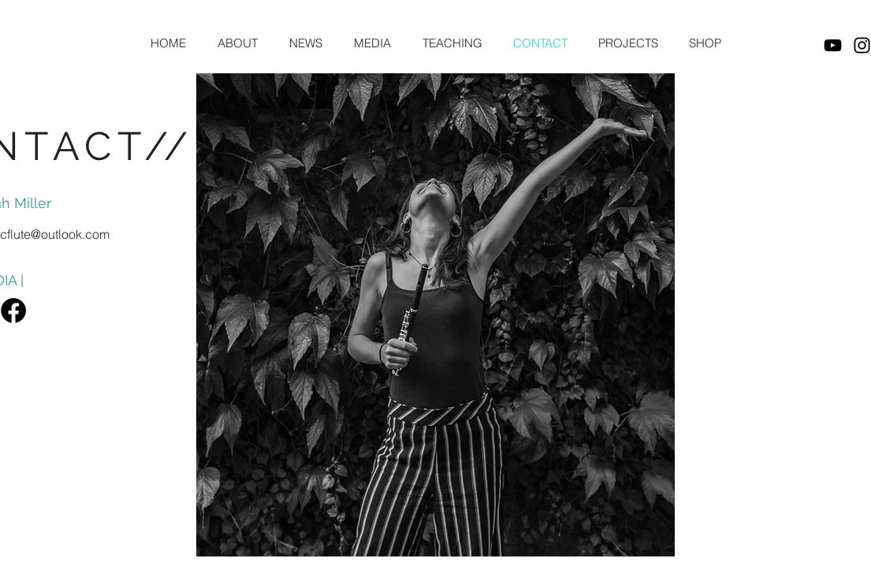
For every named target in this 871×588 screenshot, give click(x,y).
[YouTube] (833, 45)
